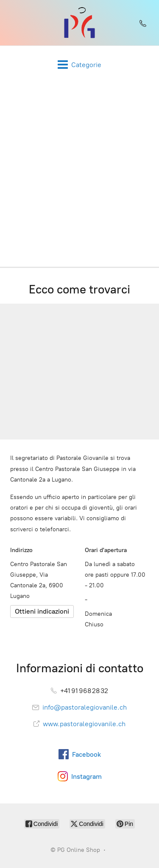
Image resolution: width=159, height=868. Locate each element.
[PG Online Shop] (79, 23)
